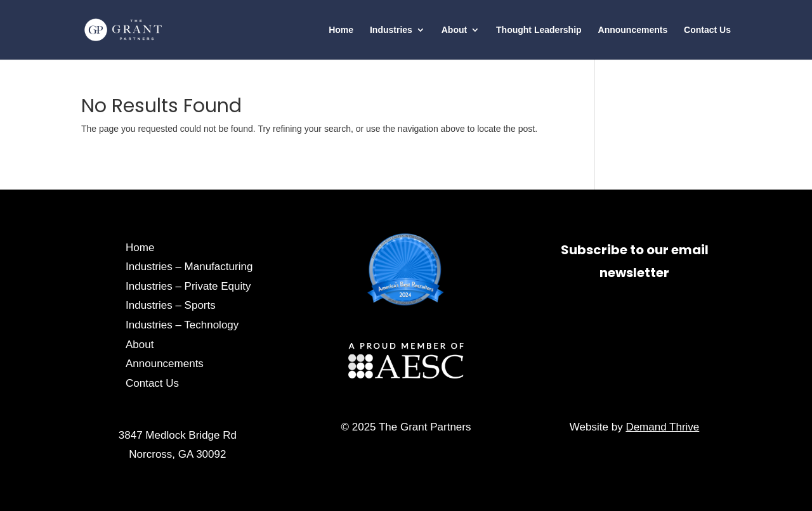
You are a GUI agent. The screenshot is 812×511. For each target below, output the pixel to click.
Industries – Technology (182, 325)
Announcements (633, 30)
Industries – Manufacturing (189, 267)
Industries (391, 30)
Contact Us (707, 30)
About (454, 30)
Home (341, 30)
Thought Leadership (539, 30)
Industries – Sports (171, 305)
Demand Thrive (662, 427)
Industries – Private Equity (188, 286)
